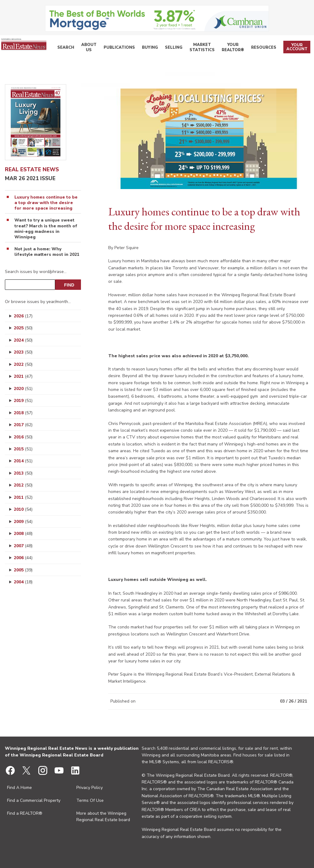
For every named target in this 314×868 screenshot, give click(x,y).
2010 (23, 509)
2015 (23, 449)
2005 (23, 570)
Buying (153, 48)
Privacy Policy (90, 788)
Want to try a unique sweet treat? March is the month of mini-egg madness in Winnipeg (46, 229)
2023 (23, 352)
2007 (23, 546)
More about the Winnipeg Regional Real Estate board (103, 817)
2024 (23, 340)
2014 (23, 461)
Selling (174, 48)
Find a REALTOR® (25, 813)
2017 (23, 425)
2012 (23, 485)
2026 (23, 316)
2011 (23, 497)
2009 (23, 522)
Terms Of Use (90, 800)
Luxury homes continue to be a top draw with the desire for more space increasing (46, 203)
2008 (23, 534)
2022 (23, 364)
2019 (23, 401)
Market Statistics (203, 48)
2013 (23, 473)
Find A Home (19, 788)
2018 (23, 413)
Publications (126, 48)
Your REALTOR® (237, 48)
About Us (99, 48)
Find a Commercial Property (34, 800)
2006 (23, 558)
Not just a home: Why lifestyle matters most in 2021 (47, 252)
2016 (23, 437)
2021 (23, 376)
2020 (23, 389)
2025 (23, 328)
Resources (266, 48)
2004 (23, 582)
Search (78, 48)
